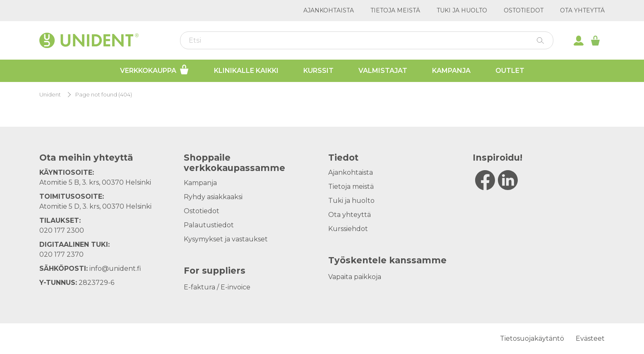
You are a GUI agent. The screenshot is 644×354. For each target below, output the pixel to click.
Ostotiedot (524, 10)
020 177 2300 (62, 230)
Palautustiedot (209, 225)
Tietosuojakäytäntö (532, 338)
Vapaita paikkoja (355, 277)
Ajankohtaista (329, 10)
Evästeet (590, 338)
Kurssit (318, 71)
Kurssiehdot (348, 229)
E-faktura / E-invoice (217, 287)
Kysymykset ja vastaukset (226, 239)
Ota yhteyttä (582, 10)
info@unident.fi (115, 269)
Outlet (510, 71)
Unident (50, 95)
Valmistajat (383, 71)
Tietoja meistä (395, 10)
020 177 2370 (61, 254)
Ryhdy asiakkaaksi (213, 197)
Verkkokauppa (155, 70)
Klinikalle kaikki (246, 71)
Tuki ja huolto (462, 10)
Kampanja (451, 71)
